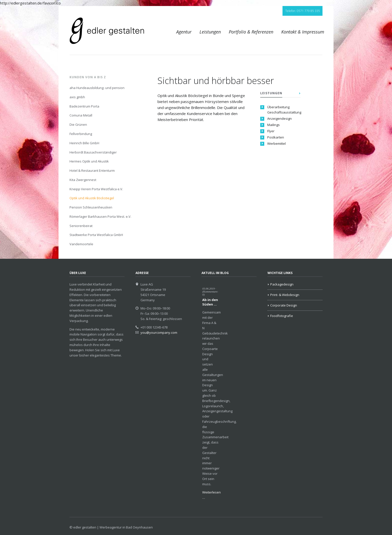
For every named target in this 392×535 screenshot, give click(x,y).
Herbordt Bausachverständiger (93, 152)
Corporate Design (284, 305)
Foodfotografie (282, 316)
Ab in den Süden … (210, 302)
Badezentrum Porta (84, 106)
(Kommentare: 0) (210, 293)
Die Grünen (78, 124)
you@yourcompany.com (159, 332)
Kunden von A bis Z (88, 77)
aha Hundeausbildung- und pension (97, 88)
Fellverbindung (81, 134)
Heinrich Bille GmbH (84, 143)
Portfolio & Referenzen (251, 32)
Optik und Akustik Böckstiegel (92, 198)
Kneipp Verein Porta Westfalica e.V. (96, 189)
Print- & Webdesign (285, 295)
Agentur (184, 32)
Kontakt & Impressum (303, 32)
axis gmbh (77, 97)
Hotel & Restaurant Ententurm (92, 170)
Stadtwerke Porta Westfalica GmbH (96, 235)
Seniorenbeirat (81, 226)
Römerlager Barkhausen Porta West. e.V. (100, 216)
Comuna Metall (81, 115)
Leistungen (210, 32)
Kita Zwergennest (83, 180)
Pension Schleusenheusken (91, 207)
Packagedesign (282, 284)
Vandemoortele (81, 244)
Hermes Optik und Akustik (89, 161)
